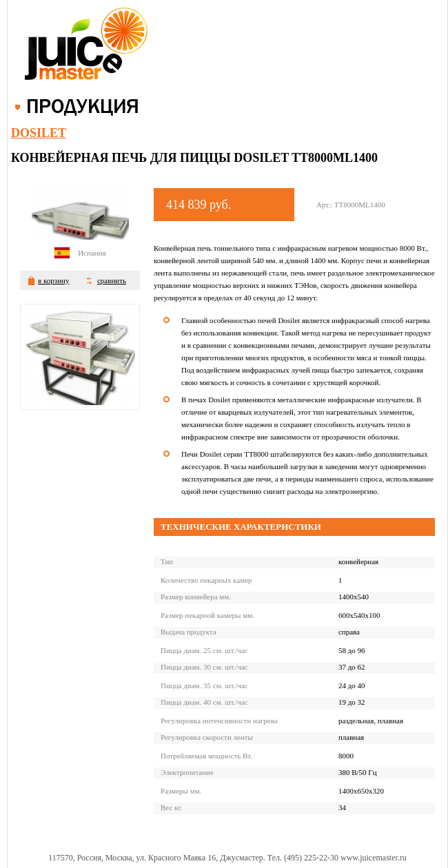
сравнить (112, 280)
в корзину (53, 280)
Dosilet (39, 133)
